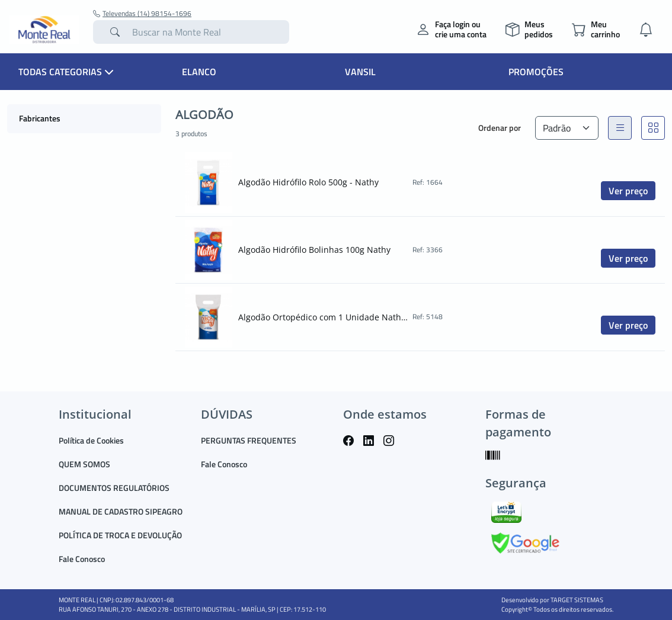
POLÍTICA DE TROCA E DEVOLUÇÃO (120, 535)
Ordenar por (500, 128)
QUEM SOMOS (84, 464)
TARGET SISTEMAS (577, 600)
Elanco (199, 72)
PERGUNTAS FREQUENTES (249, 440)
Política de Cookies (91, 440)
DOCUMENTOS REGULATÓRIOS (114, 488)
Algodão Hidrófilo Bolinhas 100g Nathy (314, 250)
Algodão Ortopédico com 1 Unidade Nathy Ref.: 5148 (324, 317)
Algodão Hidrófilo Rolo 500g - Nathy (308, 182)
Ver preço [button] (628, 191)
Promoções (536, 72)
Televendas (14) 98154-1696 (142, 14)
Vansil (360, 72)
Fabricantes (40, 118)
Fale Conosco (82, 559)
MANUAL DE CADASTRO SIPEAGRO (121, 511)
